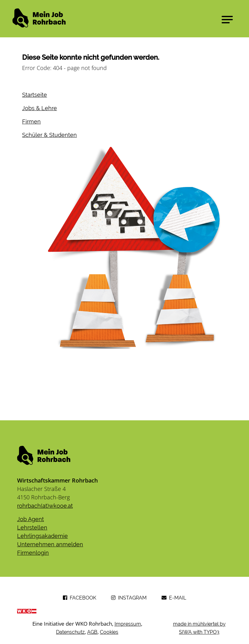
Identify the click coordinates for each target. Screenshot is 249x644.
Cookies (109, 632)
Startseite (35, 95)
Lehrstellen (32, 527)
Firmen (31, 121)
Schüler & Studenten (49, 135)
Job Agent (31, 519)
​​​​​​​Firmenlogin (33, 553)
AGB (92, 632)
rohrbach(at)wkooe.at (45, 506)
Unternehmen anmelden (50, 544)
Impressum (128, 624)
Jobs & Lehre (40, 108)
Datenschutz (70, 632)
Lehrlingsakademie (42, 536)
